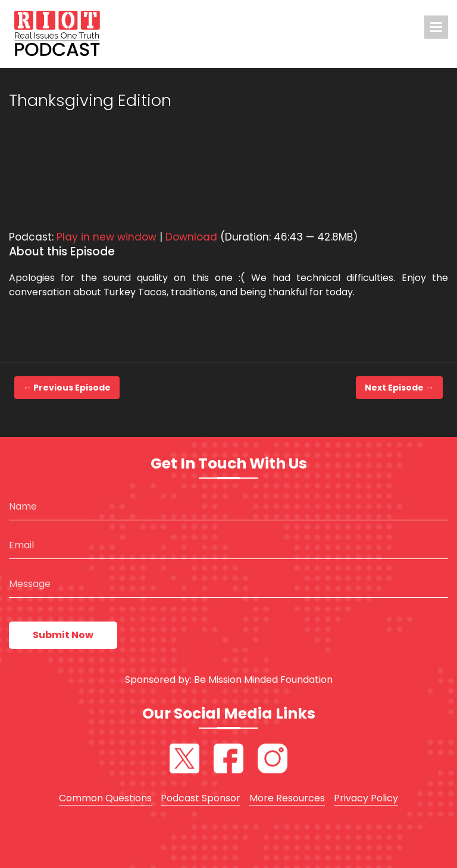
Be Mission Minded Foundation (263, 680)
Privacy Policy (366, 798)
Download (191, 237)
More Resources (287, 798)
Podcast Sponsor (201, 798)
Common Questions (105, 798)
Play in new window (107, 237)
